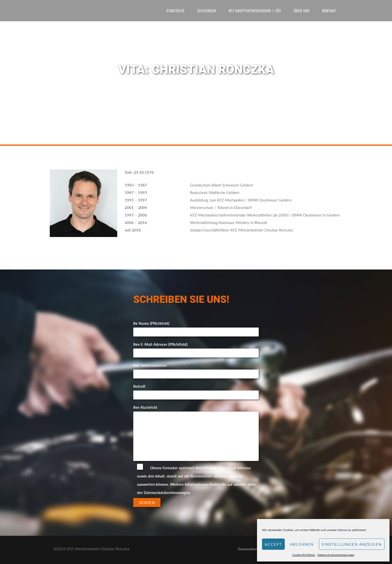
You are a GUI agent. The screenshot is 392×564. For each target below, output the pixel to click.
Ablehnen (302, 544)
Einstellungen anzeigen (352, 544)
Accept (273, 544)
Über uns (302, 10)
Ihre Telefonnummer (196, 370)
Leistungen (207, 10)
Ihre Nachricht (196, 433)
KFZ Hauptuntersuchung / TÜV (255, 10)
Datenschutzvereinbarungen (336, 555)
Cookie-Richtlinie (304, 555)
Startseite (175, 10)
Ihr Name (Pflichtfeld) (196, 328)
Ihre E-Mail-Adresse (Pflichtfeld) (196, 349)
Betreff (196, 391)
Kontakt (329, 10)
